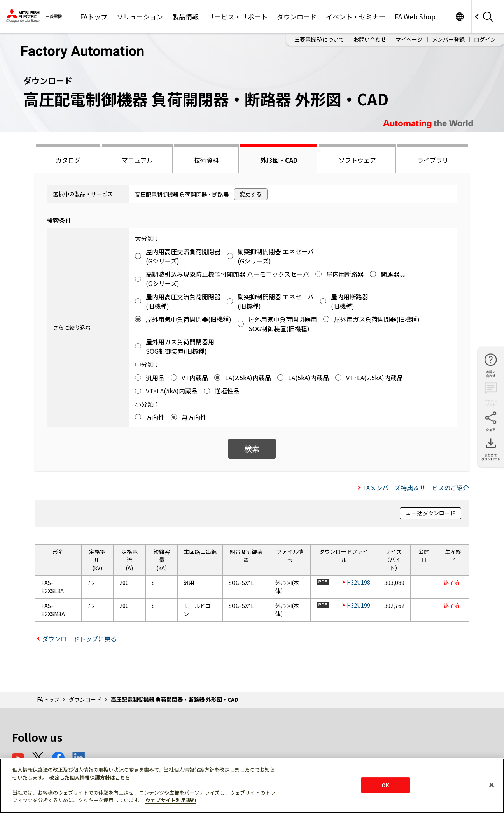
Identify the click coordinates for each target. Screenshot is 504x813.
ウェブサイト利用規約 (171, 800)
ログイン (485, 39)
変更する (251, 194)
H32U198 (359, 582)
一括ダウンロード (434, 513)
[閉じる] (492, 785)
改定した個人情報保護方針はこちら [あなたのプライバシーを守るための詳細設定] (90, 777)
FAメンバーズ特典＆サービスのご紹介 (416, 488)
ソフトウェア (357, 160)
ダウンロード (297, 17)
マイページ (409, 39)
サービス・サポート (238, 17)
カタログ (68, 160)
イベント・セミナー (356, 17)
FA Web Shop (415, 17)
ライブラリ (433, 160)
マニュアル (137, 160)
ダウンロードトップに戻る (79, 639)
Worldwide (459, 17)
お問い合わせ (370, 39)
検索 (252, 449)
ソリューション (140, 17)
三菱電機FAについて (319, 39)
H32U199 (359, 605)
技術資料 (206, 160)
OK (385, 785)
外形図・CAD (279, 160)
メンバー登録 (448, 39)
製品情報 (185, 17)
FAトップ (94, 17)
